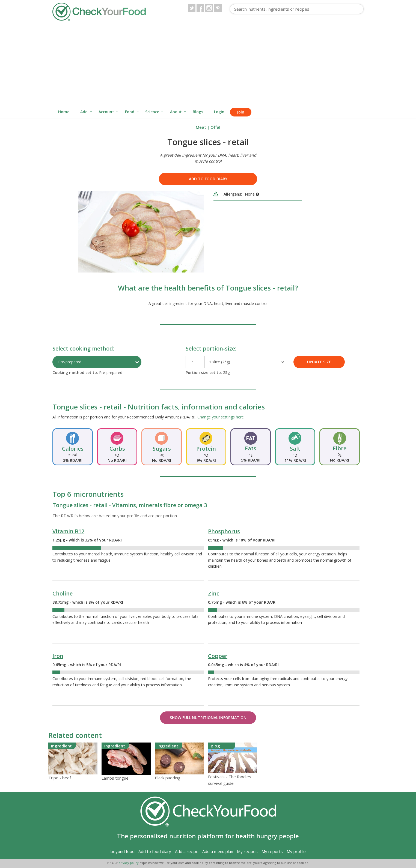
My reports (272, 851)
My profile (296, 851)
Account (106, 112)
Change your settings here (221, 417)
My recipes (247, 851)
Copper (218, 656)
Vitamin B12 (68, 531)
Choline (63, 593)
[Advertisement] (208, 65)
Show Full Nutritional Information (208, 718)
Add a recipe (187, 851)
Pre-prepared (70, 362)
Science (152, 112)
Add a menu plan (218, 851)
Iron (58, 656)
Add (84, 112)
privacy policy (129, 863)
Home (64, 112)
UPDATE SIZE (319, 362)
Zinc (214, 593)
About (176, 112)
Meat (201, 127)
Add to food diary (208, 179)
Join (241, 112)
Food (130, 112)
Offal (215, 127)
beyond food (123, 851)
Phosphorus (224, 531)
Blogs (198, 112)
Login (219, 112)
